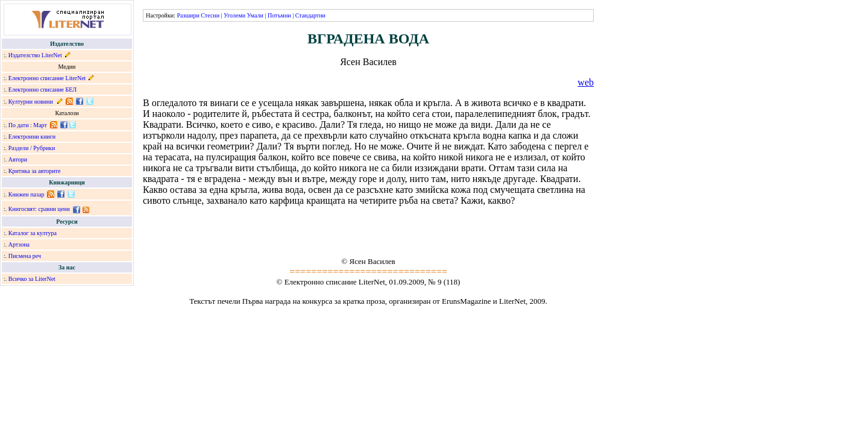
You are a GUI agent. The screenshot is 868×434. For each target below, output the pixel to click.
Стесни (210, 15)
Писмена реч (25, 256)
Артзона (19, 244)
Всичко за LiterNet (32, 279)
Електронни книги (32, 137)
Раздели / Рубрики (32, 148)
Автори (18, 159)
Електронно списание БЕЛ (42, 90)
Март (40, 125)
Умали (255, 15)
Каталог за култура (33, 233)
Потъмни (279, 15)
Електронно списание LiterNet (47, 78)
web (586, 82)
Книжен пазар (27, 194)
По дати (19, 125)
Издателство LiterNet (35, 55)
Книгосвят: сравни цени (39, 209)
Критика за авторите (35, 171)
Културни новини (31, 102)
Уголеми (234, 15)
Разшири (188, 15)
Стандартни (310, 15)
